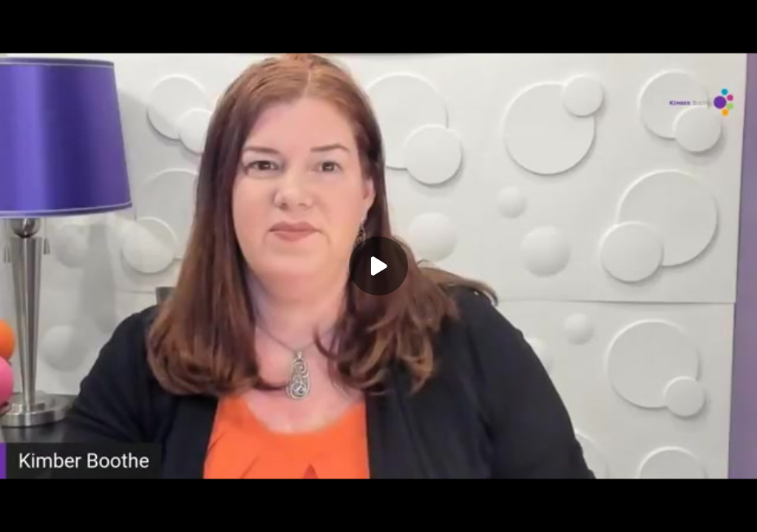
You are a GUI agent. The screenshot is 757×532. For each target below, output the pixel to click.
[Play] (378, 266)
